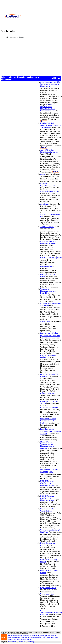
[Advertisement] (41, 16)
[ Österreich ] (22, 642)
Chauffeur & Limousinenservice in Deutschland (48, 291)
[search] (31, 37)
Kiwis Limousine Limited (50, 408)
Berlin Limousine (47, 266)
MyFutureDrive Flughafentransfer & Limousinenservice (48, 109)
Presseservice (21, 639)
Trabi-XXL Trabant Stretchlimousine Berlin (49, 151)
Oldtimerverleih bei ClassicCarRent (47, 510)
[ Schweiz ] (30, 642)
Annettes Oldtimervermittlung (48, 184)
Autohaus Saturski (47, 227)
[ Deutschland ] (12, 642)
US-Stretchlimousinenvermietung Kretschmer (51, 612)
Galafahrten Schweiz (48, 393)
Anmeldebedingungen (37, 636)
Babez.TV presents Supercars (51, 258)
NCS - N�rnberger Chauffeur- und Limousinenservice (47, 483)
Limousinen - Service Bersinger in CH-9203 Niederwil (48, 421)
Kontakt (31, 639)
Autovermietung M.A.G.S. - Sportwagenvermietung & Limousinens (50, 84)
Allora (43, 174)
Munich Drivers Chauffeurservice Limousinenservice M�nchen (47, 445)
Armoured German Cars (49, 191)
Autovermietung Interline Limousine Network (49, 242)
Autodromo (44, 204)
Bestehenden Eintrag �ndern (18, 636)
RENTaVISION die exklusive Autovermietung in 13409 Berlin (51, 125)
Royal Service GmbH (48, 588)
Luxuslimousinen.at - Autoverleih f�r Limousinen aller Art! (51, 431)
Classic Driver (45, 321)
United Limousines (47, 594)
